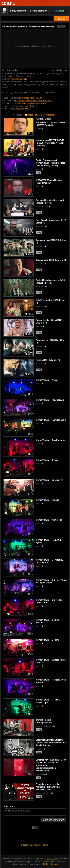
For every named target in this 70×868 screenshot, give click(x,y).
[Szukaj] (27, 19)
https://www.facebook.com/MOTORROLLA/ (33, 101)
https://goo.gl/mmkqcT (20, 79)
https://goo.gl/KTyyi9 (20, 109)
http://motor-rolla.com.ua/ (31, 98)
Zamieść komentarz (54, 820)
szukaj (62, 19)
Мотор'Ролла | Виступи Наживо (42, 115)
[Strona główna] (8, 3)
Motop (12, 70)
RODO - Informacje (50, 864)
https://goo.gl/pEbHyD (26, 106)
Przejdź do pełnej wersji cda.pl (35, 845)
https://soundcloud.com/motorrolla (31, 103)
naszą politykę (51, 859)
